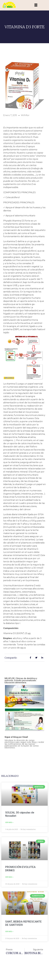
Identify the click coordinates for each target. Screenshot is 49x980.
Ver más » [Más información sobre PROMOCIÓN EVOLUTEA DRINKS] (9, 877)
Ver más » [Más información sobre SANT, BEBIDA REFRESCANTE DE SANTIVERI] (9, 932)
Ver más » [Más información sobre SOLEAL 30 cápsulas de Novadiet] (9, 822)
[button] (36, 5)
